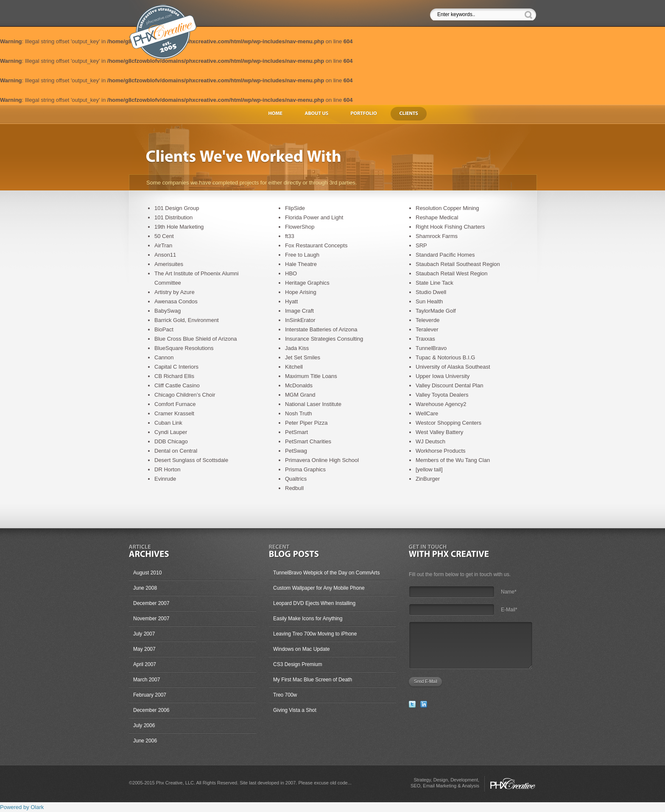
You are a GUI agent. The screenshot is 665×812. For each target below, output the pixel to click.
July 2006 (144, 725)
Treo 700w (285, 695)
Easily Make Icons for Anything (308, 619)
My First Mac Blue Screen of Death (313, 680)
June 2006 (145, 741)
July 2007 (144, 634)
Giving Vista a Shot (295, 710)
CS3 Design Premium (298, 664)
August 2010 (147, 573)
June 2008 (145, 588)
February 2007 (150, 695)
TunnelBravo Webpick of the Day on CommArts (326, 573)
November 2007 (151, 619)
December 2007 (151, 603)
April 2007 (145, 664)
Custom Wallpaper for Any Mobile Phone (319, 588)
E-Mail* (509, 610)
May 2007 (144, 649)
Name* (509, 592)
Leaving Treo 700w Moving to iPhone (315, 634)
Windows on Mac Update (301, 649)
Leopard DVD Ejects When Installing (314, 603)
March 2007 (147, 680)
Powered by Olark (22, 807)
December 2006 (151, 710)
